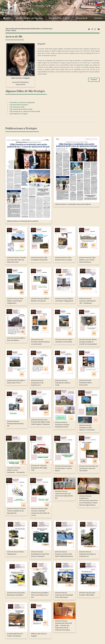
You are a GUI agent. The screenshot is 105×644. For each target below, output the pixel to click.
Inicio (6, 18)
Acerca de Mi (82, 18)
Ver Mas (94, 80)
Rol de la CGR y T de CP (59, 18)
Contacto (98, 18)
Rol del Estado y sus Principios (29, 18)
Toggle (4, 4)
